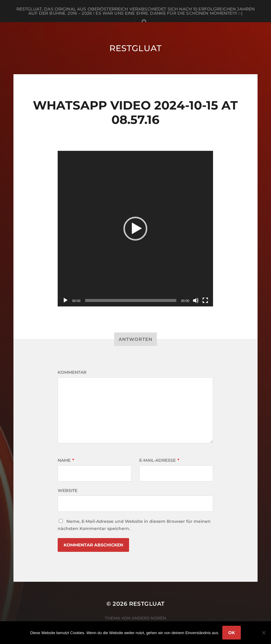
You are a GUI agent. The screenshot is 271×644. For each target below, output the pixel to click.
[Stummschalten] (196, 300)
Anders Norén (149, 618)
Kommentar (72, 372)
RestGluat (135, 48)
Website (68, 490)
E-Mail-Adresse (159, 460)
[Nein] (264, 633)
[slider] (131, 300)
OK (232, 633)
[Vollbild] (205, 300)
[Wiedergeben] (65, 300)
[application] (135, 229)
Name (66, 460)
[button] (135, 229)
